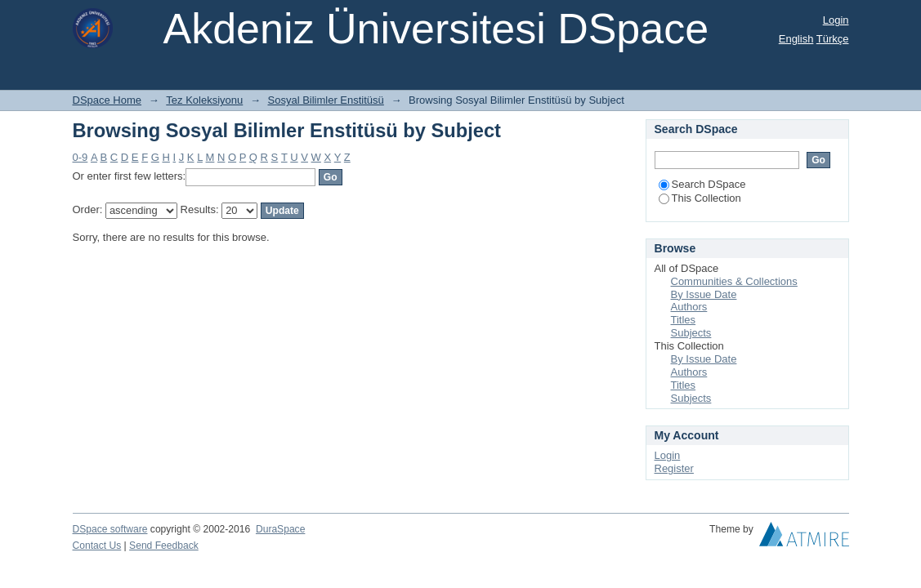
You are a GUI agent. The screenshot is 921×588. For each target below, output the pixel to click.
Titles (684, 320)
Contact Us (97, 546)
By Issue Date (704, 294)
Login (836, 20)
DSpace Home (107, 100)
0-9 (80, 157)
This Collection (700, 198)
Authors (689, 307)
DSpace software (110, 529)
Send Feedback (164, 546)
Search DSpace (702, 184)
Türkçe (833, 39)
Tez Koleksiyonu (204, 100)
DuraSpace (280, 529)
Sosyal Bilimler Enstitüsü (326, 100)
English (796, 39)
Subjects (691, 333)
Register (674, 468)
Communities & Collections (734, 281)
